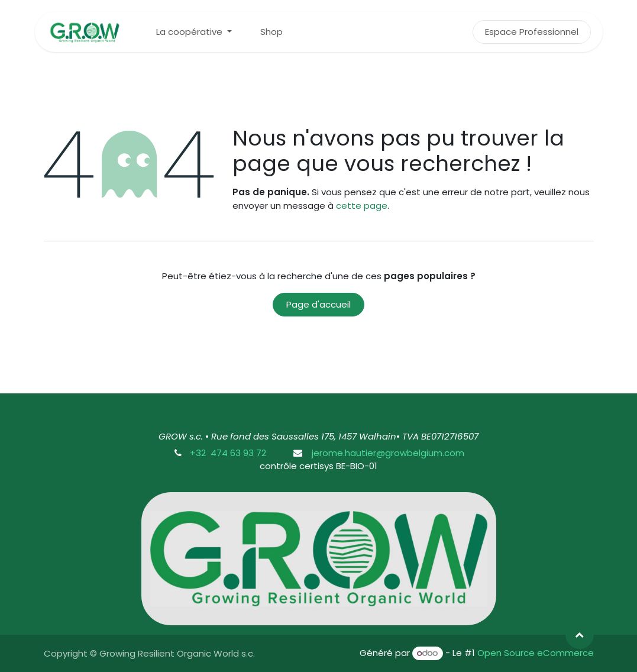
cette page (362, 206)
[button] (580, 635)
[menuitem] (194, 32)
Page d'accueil (318, 304)
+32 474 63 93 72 (228, 453)
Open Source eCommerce (536, 653)
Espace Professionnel (532, 32)
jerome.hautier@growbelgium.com (387, 453)
